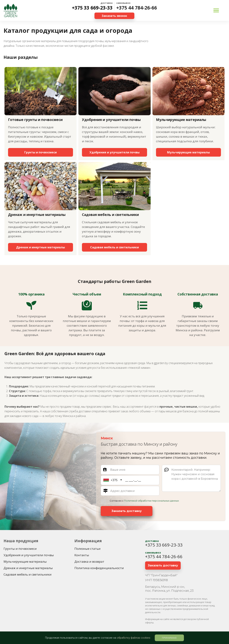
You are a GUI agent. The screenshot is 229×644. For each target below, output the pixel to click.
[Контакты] (82, 555)
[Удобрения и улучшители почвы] (114, 152)
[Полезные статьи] (87, 549)
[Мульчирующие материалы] (188, 152)
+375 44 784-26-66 (137, 8)
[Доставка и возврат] (89, 562)
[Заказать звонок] (114, 16)
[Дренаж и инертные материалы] (41, 247)
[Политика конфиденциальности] (99, 568)
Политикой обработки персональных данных (151, 501)
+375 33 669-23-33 (92, 8)
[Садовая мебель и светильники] (114, 247)
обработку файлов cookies (134, 638)
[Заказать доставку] (127, 511)
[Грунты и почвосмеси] (41, 152)
